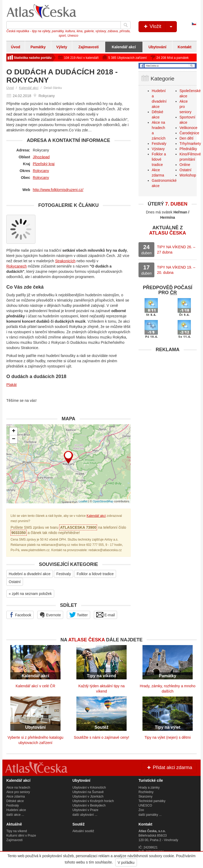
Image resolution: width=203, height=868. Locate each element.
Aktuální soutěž (83, 831)
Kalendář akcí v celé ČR (35, 686)
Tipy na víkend (17, 831)
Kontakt (184, 47)
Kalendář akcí (124, 47)
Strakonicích (65, 261)
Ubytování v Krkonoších (89, 788)
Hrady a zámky (149, 788)
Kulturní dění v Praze (21, 836)
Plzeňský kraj (44, 164)
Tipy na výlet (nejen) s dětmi (168, 737)
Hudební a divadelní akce (30, 574)
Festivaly (64, 574)
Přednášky (188, 149)
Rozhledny (146, 792)
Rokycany (41, 171)
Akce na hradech (18, 788)
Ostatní (15, 582)
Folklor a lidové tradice (95, 574)
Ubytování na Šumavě (88, 792)
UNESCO (145, 805)
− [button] (14, 439)
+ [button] (14, 431)
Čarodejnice (189, 133)
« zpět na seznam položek (30, 594)
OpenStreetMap (103, 501)
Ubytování (158, 47)
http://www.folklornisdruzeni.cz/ (58, 190)
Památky (38, 47)
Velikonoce (188, 128)
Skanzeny (146, 797)
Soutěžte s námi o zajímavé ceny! (101, 737)
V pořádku (126, 862)
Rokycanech (17, 266)
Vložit (160, 27)
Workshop (188, 175)
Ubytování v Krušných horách (93, 801)
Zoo (141, 810)
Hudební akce (16, 810)
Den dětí (186, 138)
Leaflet (83, 501)
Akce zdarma (16, 797)
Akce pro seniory (18, 792)
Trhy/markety (190, 144)
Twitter (79, 615)
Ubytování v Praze (85, 810)
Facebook (20, 615)
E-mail (106, 615)
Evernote (50, 615)
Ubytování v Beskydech (89, 805)
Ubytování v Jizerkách (88, 797)
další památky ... (150, 815)
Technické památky (152, 801)
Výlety (62, 47)
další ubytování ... (85, 815)
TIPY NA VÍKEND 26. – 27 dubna (176, 250)
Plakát (11, 385)
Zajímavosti (88, 47)
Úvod (15, 47)
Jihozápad (41, 157)
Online (185, 165)
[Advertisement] (168, 388)
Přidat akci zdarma (169, 767)
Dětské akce (15, 801)
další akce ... (15, 815)
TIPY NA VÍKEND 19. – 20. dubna (176, 270)
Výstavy (158, 149)
